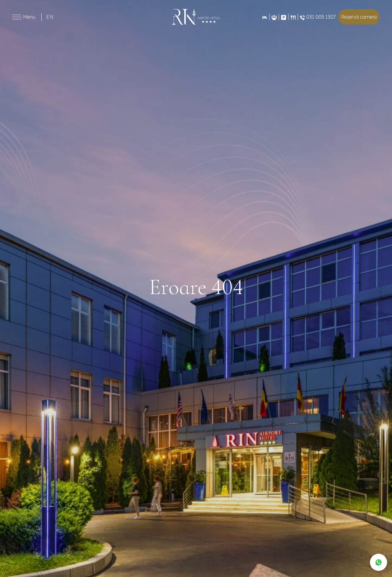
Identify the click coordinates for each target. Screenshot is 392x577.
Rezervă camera (359, 17)
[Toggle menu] (17, 17)
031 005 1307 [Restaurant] (318, 17)
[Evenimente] (274, 17)
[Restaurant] (293, 17)
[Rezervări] (265, 17)
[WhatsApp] (379, 562)
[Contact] (283, 17)
